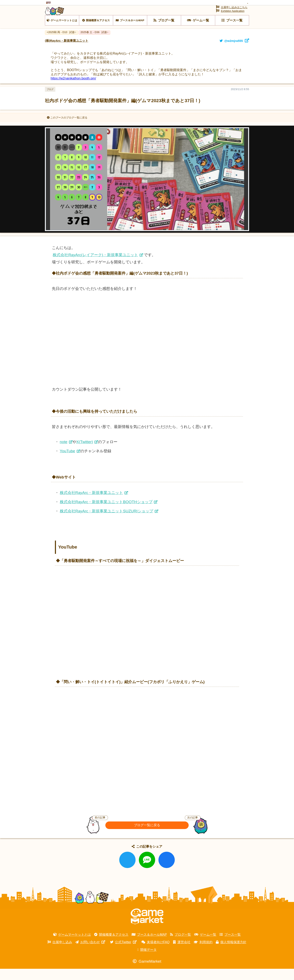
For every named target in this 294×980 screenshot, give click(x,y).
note (64, 453)
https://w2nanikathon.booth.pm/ (73, 90)
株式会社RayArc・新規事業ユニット (91, 504)
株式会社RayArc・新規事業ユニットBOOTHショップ (106, 513)
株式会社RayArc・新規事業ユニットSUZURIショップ (106, 522)
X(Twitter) (85, 453)
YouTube (67, 462)
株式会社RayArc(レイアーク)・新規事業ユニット (95, 266)
